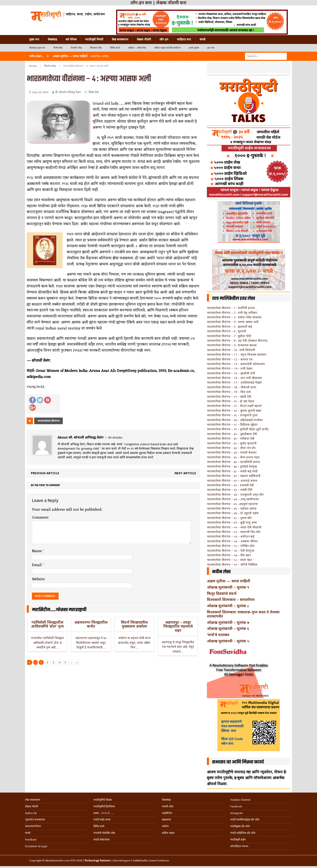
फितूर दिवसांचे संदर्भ (222, 593)
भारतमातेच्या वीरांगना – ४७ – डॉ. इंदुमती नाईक (233, 513)
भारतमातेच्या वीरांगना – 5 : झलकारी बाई (230, 327)
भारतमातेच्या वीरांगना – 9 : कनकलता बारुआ (232, 345)
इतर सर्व (211, 48)
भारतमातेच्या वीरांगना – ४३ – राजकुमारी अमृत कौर (235, 495)
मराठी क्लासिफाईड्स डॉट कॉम (245, 820)
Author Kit (31, 813)
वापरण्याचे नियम (33, 826)
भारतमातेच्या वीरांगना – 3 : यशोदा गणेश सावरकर (234, 317)
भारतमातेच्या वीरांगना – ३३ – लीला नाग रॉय (231, 448)
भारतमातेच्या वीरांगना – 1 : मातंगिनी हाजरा (231, 308)
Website (38, 579)
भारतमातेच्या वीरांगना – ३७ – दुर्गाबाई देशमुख (232, 466)
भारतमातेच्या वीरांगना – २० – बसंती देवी (229, 397)
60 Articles (115, 437)
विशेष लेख (58, 48)
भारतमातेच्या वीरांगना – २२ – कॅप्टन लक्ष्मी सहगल (234, 406)
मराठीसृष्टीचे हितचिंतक (104, 806)
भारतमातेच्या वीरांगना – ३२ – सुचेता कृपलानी (232, 443)
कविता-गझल (168, 833)
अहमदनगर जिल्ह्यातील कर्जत (91, 624)
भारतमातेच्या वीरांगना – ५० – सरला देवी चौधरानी (234, 527)
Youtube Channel (240, 800)
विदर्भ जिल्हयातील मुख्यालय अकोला (134, 624)
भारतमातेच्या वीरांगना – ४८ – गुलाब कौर (229, 518)
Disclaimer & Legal (36, 846)
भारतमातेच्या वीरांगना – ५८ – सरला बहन (230, 560)
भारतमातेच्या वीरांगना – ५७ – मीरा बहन (229, 555)
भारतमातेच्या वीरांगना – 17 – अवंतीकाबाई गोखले (234, 382)
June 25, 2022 (40, 92)
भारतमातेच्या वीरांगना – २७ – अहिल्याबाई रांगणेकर (235, 420)
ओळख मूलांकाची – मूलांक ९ (228, 587)
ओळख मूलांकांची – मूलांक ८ (228, 606)
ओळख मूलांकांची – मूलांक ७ (228, 622)
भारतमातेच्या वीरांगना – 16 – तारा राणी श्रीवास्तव (234, 378)
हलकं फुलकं (194, 48)
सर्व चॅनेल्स (71, 39)
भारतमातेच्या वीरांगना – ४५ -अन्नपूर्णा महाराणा (232, 504)
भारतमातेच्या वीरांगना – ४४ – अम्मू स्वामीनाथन (233, 499)
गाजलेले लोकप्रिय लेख (104, 833)
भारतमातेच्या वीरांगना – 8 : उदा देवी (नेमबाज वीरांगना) (237, 341)
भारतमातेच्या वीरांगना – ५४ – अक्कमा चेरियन (232, 541)
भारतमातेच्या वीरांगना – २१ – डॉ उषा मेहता (231, 401)
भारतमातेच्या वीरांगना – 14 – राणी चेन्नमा (230, 368)
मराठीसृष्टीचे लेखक (103, 800)
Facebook (236, 806)
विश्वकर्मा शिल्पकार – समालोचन (231, 599)
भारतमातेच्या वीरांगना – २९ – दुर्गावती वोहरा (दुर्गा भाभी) (238, 429)
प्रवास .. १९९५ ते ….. (104, 813)
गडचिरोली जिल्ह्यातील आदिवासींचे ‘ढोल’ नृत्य (47, 624)
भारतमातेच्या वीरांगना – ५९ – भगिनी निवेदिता (232, 565)
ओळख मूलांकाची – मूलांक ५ (228, 641)
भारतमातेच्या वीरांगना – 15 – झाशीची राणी (231, 373)
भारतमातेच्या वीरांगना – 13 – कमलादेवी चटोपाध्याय (236, 364)
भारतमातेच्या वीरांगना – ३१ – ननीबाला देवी (231, 438)
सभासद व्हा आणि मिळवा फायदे (238, 762)
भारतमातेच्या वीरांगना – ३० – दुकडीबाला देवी (232, 434)
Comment (40, 518)
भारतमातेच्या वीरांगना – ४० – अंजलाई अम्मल (232, 481)
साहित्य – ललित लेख (137, 48)
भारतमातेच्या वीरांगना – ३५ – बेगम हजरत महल (233, 457)
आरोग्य (165, 826)
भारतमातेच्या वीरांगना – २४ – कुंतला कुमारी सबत (234, 411)
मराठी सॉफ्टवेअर (102, 840)
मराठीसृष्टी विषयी (94, 39)
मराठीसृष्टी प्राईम (238, 840)
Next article (185, 473)
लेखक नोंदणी (144, 39)
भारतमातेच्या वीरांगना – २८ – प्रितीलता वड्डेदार (232, 425)
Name (37, 551)
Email (37, 565)
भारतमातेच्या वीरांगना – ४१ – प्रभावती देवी (230, 485)
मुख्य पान (34, 39)
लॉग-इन (164, 39)
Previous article (45, 473)
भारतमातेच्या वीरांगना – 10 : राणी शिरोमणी (231, 350)
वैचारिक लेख (76, 48)
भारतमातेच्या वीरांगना (48, 421)
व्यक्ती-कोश (168, 806)
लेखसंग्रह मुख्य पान (37, 48)
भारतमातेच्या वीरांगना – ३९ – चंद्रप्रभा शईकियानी (234, 476)
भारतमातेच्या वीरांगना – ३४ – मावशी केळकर (232, 452)
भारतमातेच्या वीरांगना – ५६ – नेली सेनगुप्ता (231, 551)
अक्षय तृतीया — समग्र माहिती (229, 581)
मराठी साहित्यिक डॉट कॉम (243, 833)
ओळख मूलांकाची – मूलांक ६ (228, 628)
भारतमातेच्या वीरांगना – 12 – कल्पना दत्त (230, 359)
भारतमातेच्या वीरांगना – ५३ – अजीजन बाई (231, 536)
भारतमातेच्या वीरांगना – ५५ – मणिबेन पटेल (231, 546)
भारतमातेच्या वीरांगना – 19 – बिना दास (229, 392)
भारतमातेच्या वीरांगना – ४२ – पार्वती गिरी (230, 490)
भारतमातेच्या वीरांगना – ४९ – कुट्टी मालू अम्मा (232, 522)
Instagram (236, 813)
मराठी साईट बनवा (102, 820)
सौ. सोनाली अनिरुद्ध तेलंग (68, 92)
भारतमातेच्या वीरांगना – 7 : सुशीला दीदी (229, 336)
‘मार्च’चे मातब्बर (218, 635)
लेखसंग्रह (52, 39)
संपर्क (203, 39)
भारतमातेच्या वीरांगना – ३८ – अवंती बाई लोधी (232, 471)
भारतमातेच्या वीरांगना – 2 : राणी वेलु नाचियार (232, 313)
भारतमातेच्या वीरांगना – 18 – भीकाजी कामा (232, 387)
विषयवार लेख (96, 48)
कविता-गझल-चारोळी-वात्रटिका (167, 48)
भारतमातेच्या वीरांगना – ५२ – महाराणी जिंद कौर (234, 532)
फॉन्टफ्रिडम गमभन (239, 846)
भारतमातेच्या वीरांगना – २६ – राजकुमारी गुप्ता (232, 415)
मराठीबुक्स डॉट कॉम (240, 826)
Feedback (31, 840)
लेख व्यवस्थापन (120, 39)
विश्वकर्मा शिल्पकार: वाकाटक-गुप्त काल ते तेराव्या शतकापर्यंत (243, 614)
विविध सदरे (115, 48)
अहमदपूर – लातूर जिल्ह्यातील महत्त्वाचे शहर (178, 626)
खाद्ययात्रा (166, 820)
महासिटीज (167, 813)
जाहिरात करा (184, 39)
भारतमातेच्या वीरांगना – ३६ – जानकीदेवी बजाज (233, 462)
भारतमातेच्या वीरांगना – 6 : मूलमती (226, 331)
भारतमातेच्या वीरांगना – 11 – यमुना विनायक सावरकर (237, 355)
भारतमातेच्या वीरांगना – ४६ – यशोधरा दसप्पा (232, 508)
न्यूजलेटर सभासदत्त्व (35, 820)
